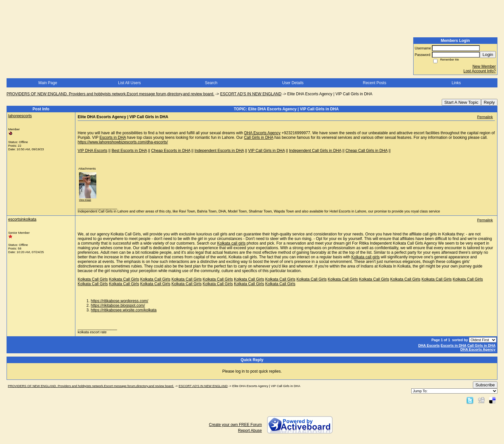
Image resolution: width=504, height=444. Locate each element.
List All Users (129, 83)
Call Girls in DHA (258, 138)
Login (488, 55)
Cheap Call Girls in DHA (366, 151)
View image (85, 200)
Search (211, 83)
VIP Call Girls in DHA (266, 151)
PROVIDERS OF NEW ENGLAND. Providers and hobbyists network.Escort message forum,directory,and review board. (110, 94)
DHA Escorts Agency (262, 133)
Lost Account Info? (480, 71)
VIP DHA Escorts (92, 151)
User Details (293, 83)
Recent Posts (374, 83)
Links (456, 83)
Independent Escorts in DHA (219, 151)
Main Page (48, 83)
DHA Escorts (429, 345)
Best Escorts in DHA (129, 151)
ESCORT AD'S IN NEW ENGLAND (251, 94)
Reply (489, 102)
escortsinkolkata (22, 219)
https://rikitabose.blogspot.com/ (118, 305)
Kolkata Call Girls (93, 279)
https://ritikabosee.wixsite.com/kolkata (124, 310)
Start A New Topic (461, 102)
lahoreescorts (20, 116)
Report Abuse (250, 431)
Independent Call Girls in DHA (315, 151)
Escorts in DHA (113, 138)
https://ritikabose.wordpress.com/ (119, 301)
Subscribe (485, 385)
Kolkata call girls (232, 243)
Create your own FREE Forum (235, 425)
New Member (484, 66)
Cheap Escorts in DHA (171, 151)
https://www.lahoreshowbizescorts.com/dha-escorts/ (123, 142)
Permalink (485, 117)
